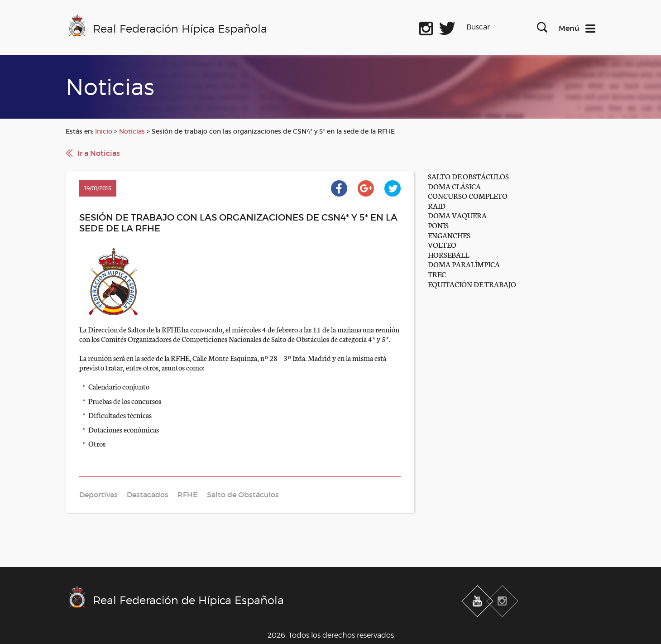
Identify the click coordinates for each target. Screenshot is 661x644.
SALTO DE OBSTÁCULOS (468, 176)
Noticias (132, 131)
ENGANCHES (449, 235)
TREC (437, 274)
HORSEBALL (448, 254)
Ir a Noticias (99, 153)
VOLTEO (442, 244)
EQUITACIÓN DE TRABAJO (472, 284)
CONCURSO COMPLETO (468, 195)
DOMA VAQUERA (457, 215)
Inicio (104, 131)
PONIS (438, 225)
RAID (437, 205)
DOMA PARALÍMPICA (464, 264)
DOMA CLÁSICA (454, 186)
